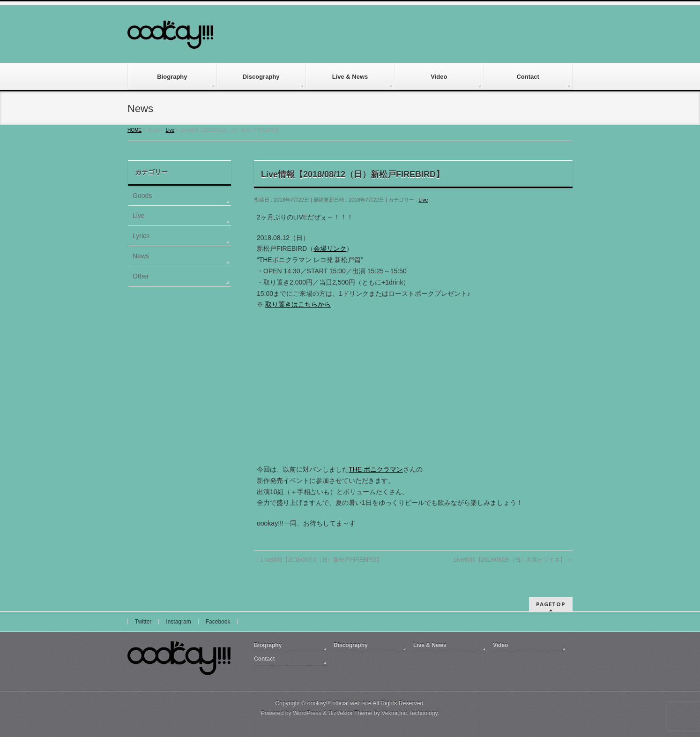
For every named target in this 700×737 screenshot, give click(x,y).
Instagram (178, 622)
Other (141, 276)
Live (423, 200)
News (141, 256)
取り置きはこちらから (298, 304)
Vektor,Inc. (395, 713)
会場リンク (330, 248)
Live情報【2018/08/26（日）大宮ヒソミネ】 (513, 560)
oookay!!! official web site (339, 703)
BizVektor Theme (350, 713)
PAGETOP (551, 604)
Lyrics (141, 236)
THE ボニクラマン (376, 469)
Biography (268, 645)
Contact (264, 659)
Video (500, 645)
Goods (142, 196)
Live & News (430, 645)
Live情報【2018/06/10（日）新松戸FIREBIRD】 (318, 560)
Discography (351, 645)
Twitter (143, 622)
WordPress (307, 713)
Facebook (218, 622)
